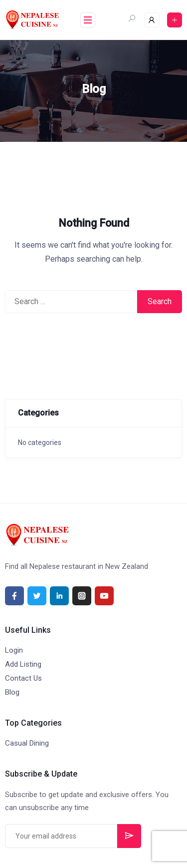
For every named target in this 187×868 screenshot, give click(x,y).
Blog (12, 692)
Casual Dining (27, 743)
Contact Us (23, 678)
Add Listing (23, 664)
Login (14, 650)
